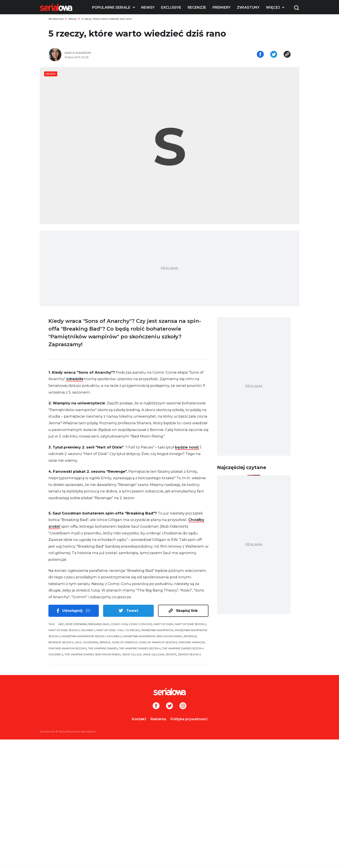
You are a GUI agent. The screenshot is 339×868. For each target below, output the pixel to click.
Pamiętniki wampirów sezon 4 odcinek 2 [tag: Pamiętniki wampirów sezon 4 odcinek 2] (92, 636)
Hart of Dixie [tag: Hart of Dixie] (163, 624)
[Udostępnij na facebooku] (260, 55)
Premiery (221, 7)
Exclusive (171, 7)
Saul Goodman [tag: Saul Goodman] (86, 642)
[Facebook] (156, 706)
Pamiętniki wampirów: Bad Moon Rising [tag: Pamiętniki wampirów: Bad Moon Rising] (153, 636)
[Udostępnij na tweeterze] (274, 55)
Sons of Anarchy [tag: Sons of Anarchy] (125, 642)
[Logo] (56, 7)
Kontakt (139, 719)
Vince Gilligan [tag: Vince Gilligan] (154, 654)
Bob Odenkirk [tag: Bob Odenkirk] (76, 624)
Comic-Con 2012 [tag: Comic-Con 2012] (140, 624)
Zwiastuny (248, 7)
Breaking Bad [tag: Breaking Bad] (99, 624)
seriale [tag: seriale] (105, 642)
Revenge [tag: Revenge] (190, 636)
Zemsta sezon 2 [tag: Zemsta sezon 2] (189, 654)
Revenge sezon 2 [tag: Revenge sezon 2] (61, 642)
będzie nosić (187, 447)
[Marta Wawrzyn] (115, 53)
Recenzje (197, 7)
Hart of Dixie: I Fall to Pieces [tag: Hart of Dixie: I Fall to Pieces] (118, 630)
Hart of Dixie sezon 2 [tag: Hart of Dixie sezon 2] (190, 624)
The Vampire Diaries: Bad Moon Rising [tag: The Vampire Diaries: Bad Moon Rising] (93, 654)
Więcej (273, 7)
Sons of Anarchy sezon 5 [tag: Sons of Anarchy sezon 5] (158, 642)
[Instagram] (183, 706)
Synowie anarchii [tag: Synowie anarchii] (191, 642)
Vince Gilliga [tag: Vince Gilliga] (132, 654)
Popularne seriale (111, 7)
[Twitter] (169, 706)
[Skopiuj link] (287, 55)
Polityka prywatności (189, 719)
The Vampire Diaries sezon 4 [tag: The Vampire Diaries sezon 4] (140, 648)
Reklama (158, 719)
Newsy (148, 7)
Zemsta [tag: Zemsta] (171, 654)
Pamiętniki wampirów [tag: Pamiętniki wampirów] (157, 630)
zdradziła (75, 379)
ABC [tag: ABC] (61, 624)
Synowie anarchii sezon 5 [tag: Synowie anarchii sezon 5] (67, 648)
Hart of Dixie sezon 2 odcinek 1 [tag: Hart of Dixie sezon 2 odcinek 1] (72, 630)
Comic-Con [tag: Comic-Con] (119, 624)
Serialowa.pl (56, 19)
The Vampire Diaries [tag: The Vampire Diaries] (103, 648)
